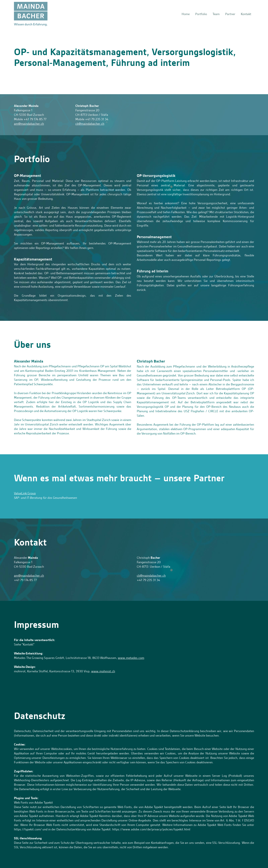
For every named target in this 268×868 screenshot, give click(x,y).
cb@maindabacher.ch (90, 124)
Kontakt (246, 14)
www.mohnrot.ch (103, 671)
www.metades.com (131, 658)
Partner (230, 14)
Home (186, 14)
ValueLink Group (25, 493)
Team (216, 14)
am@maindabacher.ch (29, 124)
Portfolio (201, 14)
